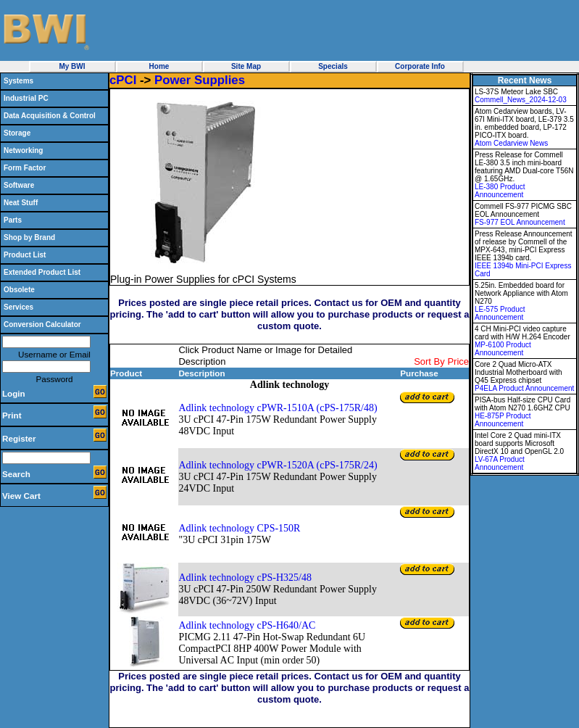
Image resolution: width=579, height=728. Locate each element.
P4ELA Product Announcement (524, 388)
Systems (18, 81)
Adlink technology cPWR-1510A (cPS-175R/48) (278, 408)
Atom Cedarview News (511, 143)
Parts (13, 220)
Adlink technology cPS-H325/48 (245, 578)
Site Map (246, 66)
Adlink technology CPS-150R (239, 528)
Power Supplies (200, 80)
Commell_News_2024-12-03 (521, 100)
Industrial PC (26, 98)
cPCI (123, 80)
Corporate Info (420, 66)
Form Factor (25, 168)
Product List (25, 255)
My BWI (72, 66)
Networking (23, 150)
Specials (333, 66)
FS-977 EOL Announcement (520, 222)
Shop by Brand (29, 237)
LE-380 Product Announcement (500, 191)
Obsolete (19, 290)
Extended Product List (42, 272)
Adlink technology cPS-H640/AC (247, 625)
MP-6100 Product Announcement (503, 349)
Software (19, 185)
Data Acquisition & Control (50, 116)
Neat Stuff (21, 203)
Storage (17, 133)
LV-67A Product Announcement (500, 463)
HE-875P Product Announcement (503, 420)
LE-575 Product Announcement (500, 313)
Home (159, 66)
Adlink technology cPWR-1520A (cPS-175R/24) (278, 465)
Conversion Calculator (42, 324)
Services (18, 307)
